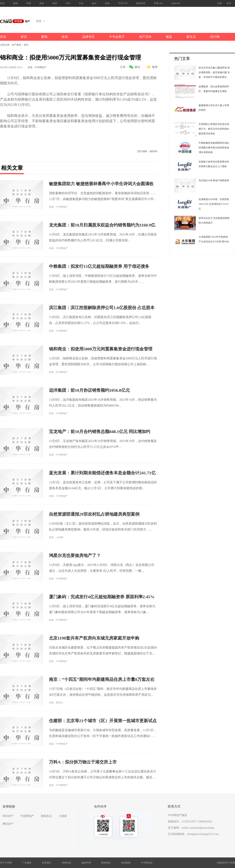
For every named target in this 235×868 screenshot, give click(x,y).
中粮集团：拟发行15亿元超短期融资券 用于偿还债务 (99, 266)
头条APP (176, 3)
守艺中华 (123, 3)
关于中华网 (6, 863)
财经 (55, 3)
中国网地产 (27, 816)
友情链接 (126, 863)
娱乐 (94, 3)
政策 (65, 37)
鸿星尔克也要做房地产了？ (75, 555)
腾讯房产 (8, 824)
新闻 (15, 3)
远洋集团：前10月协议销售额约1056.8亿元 (89, 390)
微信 (137, 67)
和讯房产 (8, 816)
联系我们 (47, 863)
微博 (155, 67)
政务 (42, 3)
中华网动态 (147, 863)
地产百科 (145, 37)
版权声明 (86, 863)
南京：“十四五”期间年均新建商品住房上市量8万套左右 (102, 679)
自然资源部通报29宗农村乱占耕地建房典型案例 (94, 514)
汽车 (68, 3)
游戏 (107, 3)
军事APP (158, 3)
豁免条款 (106, 863)
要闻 (44, 37)
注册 (220, 3)
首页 (2, 3)
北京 (41, 21)
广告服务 (27, 863)
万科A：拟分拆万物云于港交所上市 (83, 762)
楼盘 (169, 37)
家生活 (191, 37)
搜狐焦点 (46, 816)
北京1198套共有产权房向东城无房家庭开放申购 (94, 638)
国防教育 (141, 3)
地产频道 (16, 45)
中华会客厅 (117, 37)
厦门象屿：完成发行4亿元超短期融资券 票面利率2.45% (102, 597)
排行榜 (215, 37)
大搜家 (63, 816)
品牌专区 (89, 37)
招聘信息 (66, 863)
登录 (229, 3)
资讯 (24, 37)
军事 (29, 3)
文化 (81, 3)
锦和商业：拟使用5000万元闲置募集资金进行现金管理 (101, 349)
